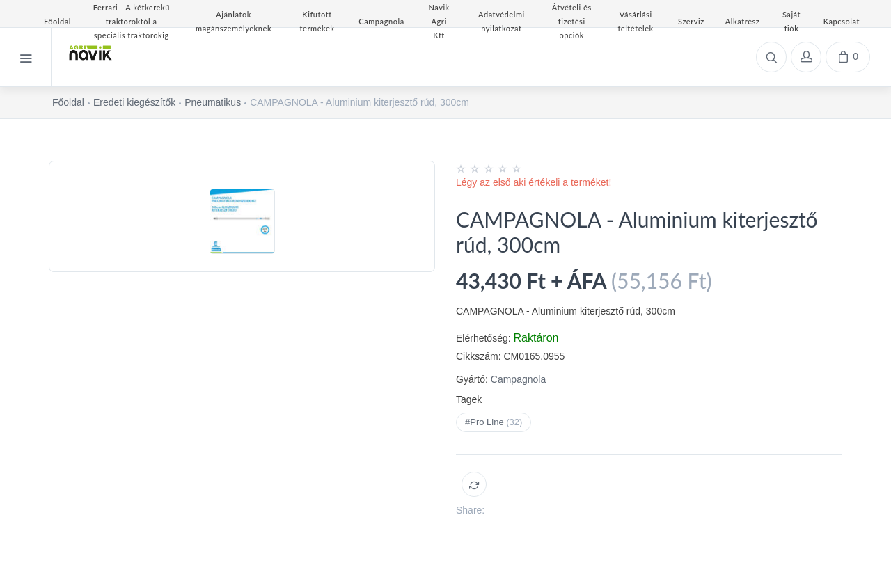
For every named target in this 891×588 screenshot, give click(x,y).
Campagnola (518, 379)
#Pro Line (494, 422)
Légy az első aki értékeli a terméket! (534, 182)
